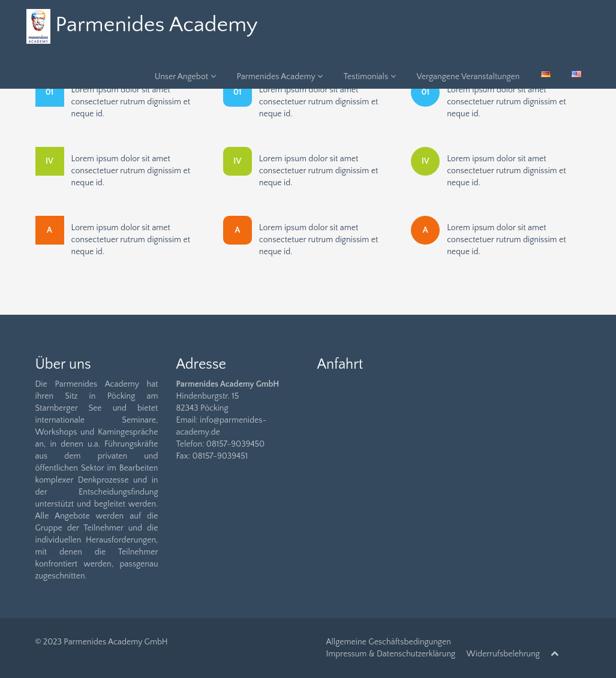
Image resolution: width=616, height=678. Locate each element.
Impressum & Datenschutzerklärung (391, 654)
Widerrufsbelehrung (503, 654)
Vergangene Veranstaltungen (468, 77)
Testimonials (370, 77)
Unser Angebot (185, 77)
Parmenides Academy (280, 77)
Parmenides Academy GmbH (115, 642)
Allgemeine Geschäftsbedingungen (389, 642)
